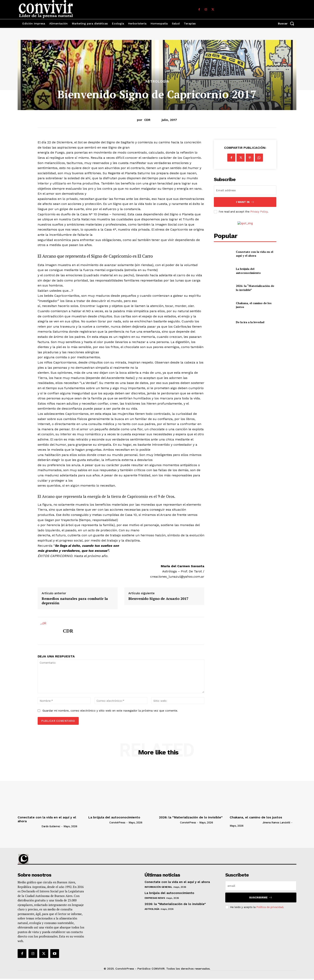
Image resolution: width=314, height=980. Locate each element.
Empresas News (155, 898)
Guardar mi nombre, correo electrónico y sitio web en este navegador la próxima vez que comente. (110, 711)
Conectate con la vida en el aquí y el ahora (255, 254)
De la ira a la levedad (250, 322)
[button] (287, 23)
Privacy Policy (259, 212)
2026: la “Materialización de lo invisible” (191, 817)
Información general (158, 887)
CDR (147, 120)
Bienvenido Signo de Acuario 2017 (158, 599)
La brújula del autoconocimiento (248, 271)
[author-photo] (29, 826)
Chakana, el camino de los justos (256, 817)
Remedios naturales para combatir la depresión (75, 601)
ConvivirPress (117, 823)
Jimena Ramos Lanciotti (276, 823)
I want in (245, 202)
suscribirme (261, 897)
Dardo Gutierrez (51, 826)
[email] (245, 190)
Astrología (157, 81)
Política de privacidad (270, 907)
